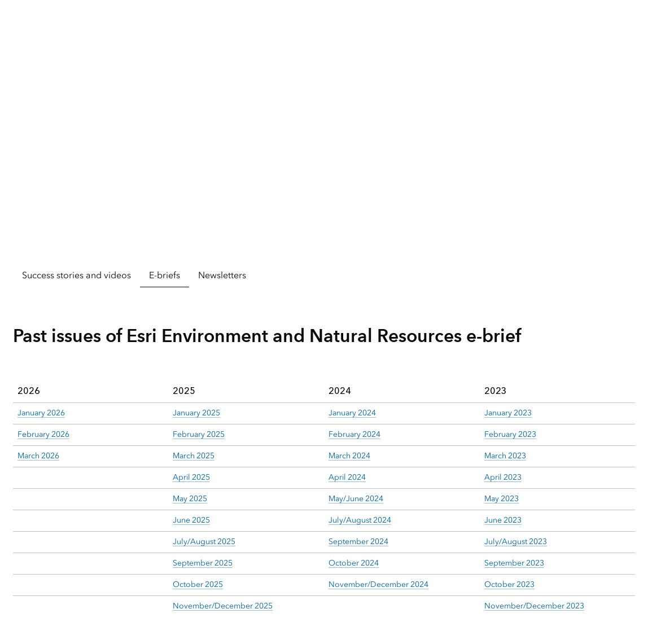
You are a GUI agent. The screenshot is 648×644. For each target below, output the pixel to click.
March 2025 (194, 456)
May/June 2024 (356, 499)
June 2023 (503, 520)
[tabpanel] (324, 457)
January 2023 (508, 413)
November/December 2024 (378, 584)
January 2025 (196, 413)
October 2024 (354, 563)
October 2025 (198, 584)
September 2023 (514, 563)
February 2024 (354, 434)
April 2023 (503, 477)
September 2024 (358, 542)
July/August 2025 (204, 542)
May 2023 (502, 499)
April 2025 (191, 477)
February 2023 (510, 434)
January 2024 (352, 413)
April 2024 (347, 477)
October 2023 (509, 584)
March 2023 (505, 456)
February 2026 (43, 434)
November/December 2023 (534, 606)
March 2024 (349, 456)
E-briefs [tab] (165, 275)
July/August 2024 (360, 520)
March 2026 (38, 456)
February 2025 (199, 434)
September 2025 (203, 563)
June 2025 (191, 520)
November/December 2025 (223, 606)
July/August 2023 (516, 542)
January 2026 (41, 413)
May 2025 (190, 499)
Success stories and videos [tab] (76, 275)
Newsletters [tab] (222, 275)
